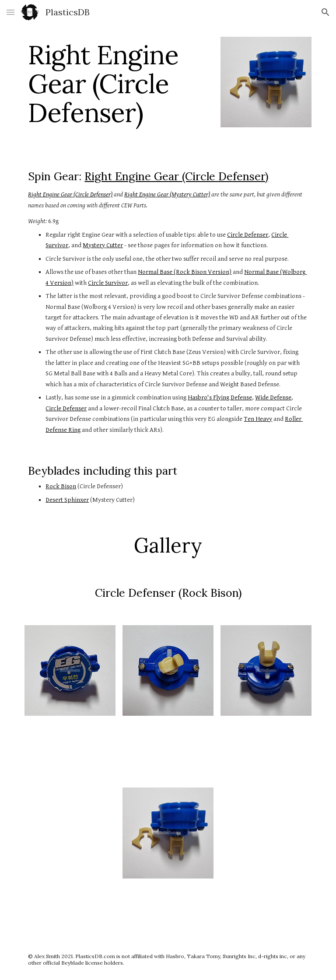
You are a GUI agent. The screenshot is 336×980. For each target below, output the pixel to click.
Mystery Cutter (103, 245)
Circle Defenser (248, 235)
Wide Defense (273, 397)
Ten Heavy (258, 419)
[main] (119, 84)
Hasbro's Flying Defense (220, 397)
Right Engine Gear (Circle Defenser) (176, 176)
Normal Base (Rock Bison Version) (185, 272)
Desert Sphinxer (67, 500)
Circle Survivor (108, 283)
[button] (10, 12)
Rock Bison (61, 486)
